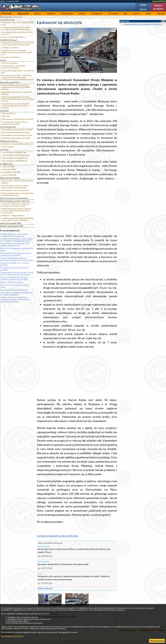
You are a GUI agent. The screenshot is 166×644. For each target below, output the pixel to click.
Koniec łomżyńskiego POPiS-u (13, 37)
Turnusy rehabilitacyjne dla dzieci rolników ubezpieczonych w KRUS (15, 278)
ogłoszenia (23, 13)
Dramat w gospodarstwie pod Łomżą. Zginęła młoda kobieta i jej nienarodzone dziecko (18, 99)
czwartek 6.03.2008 (9, 175)
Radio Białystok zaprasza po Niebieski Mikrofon (16, 93)
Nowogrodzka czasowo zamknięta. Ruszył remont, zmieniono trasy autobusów (17, 274)
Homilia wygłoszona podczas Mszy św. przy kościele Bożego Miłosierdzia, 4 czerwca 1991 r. (16, 211)
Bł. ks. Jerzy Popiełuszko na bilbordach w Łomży (17, 249)
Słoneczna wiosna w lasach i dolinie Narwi (15, 286)
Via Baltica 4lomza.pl (9, 40)
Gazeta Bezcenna (7, 20)
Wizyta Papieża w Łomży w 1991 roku (15, 201)
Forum (143, 5)
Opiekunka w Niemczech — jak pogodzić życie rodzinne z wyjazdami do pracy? (17, 240)
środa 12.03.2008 (8, 167)
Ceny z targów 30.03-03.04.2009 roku (16, 155)
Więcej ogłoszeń (45, 588)
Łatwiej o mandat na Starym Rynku (58, 536)
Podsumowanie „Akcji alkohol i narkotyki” (18, 119)
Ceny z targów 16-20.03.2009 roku (14, 161)
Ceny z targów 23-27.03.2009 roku (14, 158)
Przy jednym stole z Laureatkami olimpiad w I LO (18, 23)
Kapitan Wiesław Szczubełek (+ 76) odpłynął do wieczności (15, 245)
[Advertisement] (77, 209)
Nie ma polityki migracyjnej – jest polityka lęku (18, 72)
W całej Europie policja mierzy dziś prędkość (15, 269)
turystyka (113, 13)
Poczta (143, 9)
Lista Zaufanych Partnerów (12, 636)
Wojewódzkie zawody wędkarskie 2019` (17, 135)
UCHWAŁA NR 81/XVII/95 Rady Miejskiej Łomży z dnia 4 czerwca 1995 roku (17, 219)
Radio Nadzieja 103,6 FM (10, 178)
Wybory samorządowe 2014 (12, 226)
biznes (38, 13)
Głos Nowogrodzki (8, 127)
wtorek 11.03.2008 (8, 169)
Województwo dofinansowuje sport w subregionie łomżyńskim (16, 254)
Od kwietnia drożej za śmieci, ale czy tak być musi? (17, 33)
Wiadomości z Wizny (9, 141)
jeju (126, 13)
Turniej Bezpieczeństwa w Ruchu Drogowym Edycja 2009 (15, 123)
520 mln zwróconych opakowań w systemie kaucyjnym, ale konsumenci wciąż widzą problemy (16, 299)
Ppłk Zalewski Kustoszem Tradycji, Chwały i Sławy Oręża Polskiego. (15, 187)
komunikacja (67, 13)
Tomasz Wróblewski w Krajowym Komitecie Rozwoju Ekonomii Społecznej (17, 259)
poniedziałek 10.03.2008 (11, 172)
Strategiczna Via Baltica (11, 57)
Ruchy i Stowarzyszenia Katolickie (14, 198)
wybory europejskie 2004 (11, 223)
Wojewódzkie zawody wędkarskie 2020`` (17, 130)
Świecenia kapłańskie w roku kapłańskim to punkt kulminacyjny (18, 194)
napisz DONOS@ (159, 1)
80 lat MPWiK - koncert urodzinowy (15, 190)
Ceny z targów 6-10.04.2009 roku (14, 152)
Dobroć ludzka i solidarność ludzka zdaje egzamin (17, 182)
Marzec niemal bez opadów (12, 282)
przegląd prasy (7, 164)
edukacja (51, 13)
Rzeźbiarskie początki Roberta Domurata (17, 144)
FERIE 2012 (6, 116)
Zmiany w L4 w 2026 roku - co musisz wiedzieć (15, 264)
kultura (82, 13)
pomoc (136, 13)
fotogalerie (97, 13)
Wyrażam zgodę (157, 641)
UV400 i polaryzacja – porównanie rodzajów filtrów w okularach (14, 235)
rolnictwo (4, 150)
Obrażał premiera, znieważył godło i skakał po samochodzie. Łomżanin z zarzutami (16, 106)
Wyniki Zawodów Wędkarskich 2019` (16, 132)
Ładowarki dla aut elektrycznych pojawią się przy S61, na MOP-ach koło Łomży (18, 44)
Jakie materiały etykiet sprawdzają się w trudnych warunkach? (17, 294)
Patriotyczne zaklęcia (10, 63)
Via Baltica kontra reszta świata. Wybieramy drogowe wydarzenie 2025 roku (17, 52)
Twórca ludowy (7, 147)
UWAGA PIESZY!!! (9, 114)
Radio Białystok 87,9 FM (10, 82)
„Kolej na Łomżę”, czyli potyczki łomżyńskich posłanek (13, 67)
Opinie (3, 60)
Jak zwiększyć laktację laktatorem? (14, 290)
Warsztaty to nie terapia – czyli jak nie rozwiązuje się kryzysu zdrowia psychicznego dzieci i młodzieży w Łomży (18, 77)
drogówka (5, 111)
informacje (7, 13)
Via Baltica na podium (10, 48)
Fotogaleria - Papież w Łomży (13, 215)
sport (148, 13)
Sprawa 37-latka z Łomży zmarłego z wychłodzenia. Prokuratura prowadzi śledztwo (16, 87)
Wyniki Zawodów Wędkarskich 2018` (16, 138)
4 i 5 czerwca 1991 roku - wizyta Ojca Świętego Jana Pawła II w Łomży (16, 205)
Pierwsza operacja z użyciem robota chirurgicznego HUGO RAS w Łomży (16, 28)
